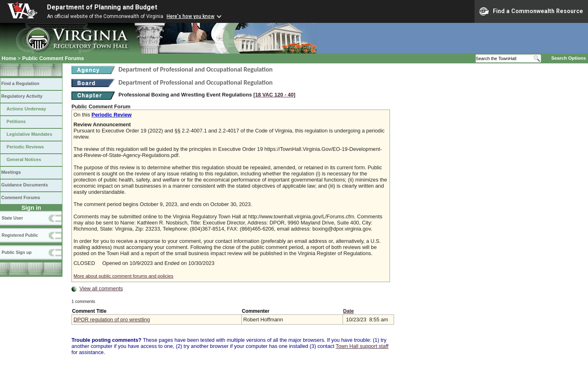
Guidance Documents (24, 185)
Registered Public (20, 235)
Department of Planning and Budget (102, 7)
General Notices (24, 159)
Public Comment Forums (53, 58)
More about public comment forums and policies (124, 276)
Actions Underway (26, 109)
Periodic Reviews (25, 147)
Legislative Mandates (29, 134)
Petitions (16, 121)
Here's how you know (190, 16)
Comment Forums (21, 197)
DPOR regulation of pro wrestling (112, 320)
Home (9, 58)
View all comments (101, 288)
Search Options (569, 58)
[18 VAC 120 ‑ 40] (274, 95)
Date (348, 311)
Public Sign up (17, 252)
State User (12, 218)
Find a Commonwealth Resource (531, 11)
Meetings (11, 172)
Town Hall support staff (362, 346)
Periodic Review (111, 115)
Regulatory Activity (22, 96)
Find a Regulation (20, 83)
